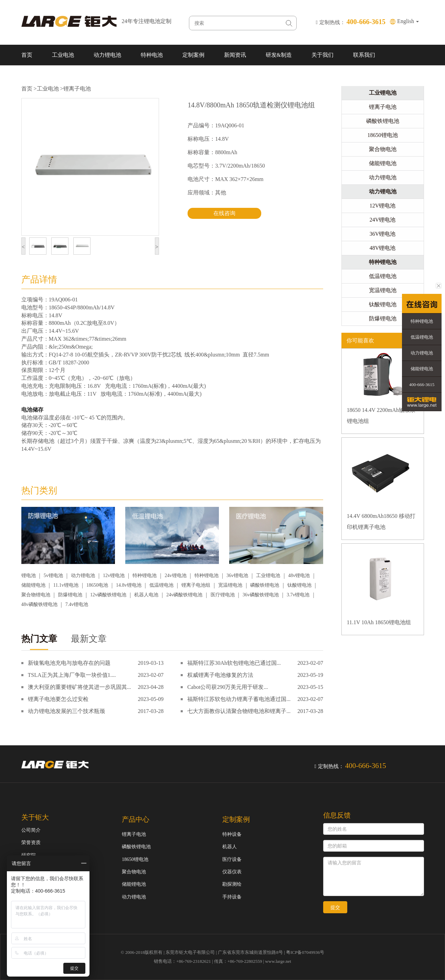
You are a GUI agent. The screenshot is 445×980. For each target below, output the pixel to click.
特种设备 (232, 834)
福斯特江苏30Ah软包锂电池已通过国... (234, 663)
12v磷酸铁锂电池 (108, 595)
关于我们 (322, 55)
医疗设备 (232, 859)
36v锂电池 (237, 576)
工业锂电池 (268, 576)
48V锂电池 (383, 248)
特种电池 (152, 55)
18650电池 (97, 585)
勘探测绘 (232, 884)
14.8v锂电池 (129, 585)
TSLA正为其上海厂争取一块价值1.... (72, 675)
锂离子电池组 (196, 585)
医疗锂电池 (223, 595)
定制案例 (193, 55)
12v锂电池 (114, 576)
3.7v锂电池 (298, 595)
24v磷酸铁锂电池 (184, 595)
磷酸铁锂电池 (265, 585)
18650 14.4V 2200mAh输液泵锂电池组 (381, 416)
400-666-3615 (422, 385)
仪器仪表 (232, 872)
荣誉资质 (31, 843)
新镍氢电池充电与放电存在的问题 (69, 663)
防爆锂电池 (70, 595)
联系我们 (364, 55)
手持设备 (232, 897)
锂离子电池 (77, 89)
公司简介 (31, 830)
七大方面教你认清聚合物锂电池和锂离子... (239, 711)
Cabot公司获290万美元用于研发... (227, 687)
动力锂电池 (107, 55)
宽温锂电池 (230, 585)
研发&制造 (279, 55)
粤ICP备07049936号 (305, 952)
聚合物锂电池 (36, 595)
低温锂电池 (161, 585)
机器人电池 (146, 595)
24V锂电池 (383, 220)
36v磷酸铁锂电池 (261, 595)
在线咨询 (224, 213)
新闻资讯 (235, 55)
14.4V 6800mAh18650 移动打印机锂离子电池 (381, 521)
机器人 (230, 847)
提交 (335, 907)
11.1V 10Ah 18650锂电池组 (379, 622)
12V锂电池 (383, 206)
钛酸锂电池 (299, 585)
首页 (27, 55)
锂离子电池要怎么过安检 (58, 699)
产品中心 (136, 819)
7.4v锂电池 (77, 604)
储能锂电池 (33, 585)
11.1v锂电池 (66, 585)
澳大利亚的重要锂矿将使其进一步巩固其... (80, 687)
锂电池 (29, 576)
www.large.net (278, 961)
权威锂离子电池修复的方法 (220, 675)
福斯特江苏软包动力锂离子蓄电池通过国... (239, 699)
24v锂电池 (176, 576)
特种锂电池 (145, 576)
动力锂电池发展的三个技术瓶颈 (66, 711)
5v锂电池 (53, 576)
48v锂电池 (299, 576)
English (408, 21)
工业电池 (63, 55)
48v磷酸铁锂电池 (39, 604)
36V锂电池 (383, 234)
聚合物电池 (383, 149)
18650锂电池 (383, 135)
